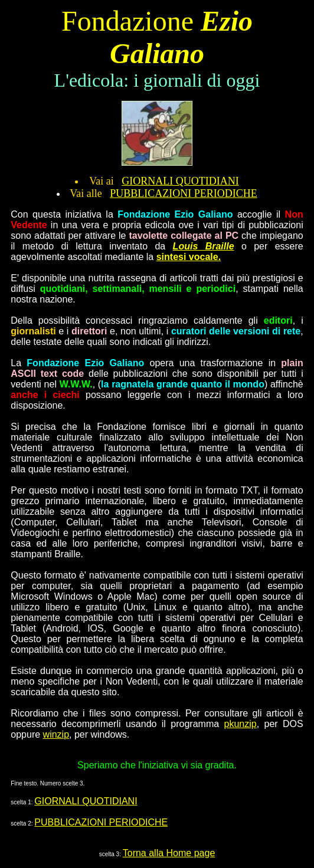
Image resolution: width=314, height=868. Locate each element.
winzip (56, 734)
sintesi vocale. (189, 257)
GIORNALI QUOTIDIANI (180, 181)
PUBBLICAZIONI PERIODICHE (184, 193)
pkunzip (241, 724)
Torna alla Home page (169, 853)
